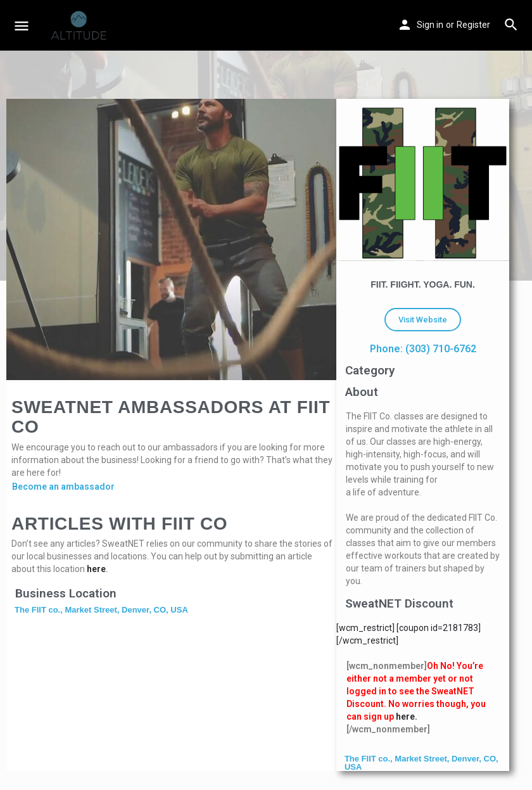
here (96, 569)
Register (473, 25)
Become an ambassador (63, 487)
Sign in (430, 25)
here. (407, 717)
